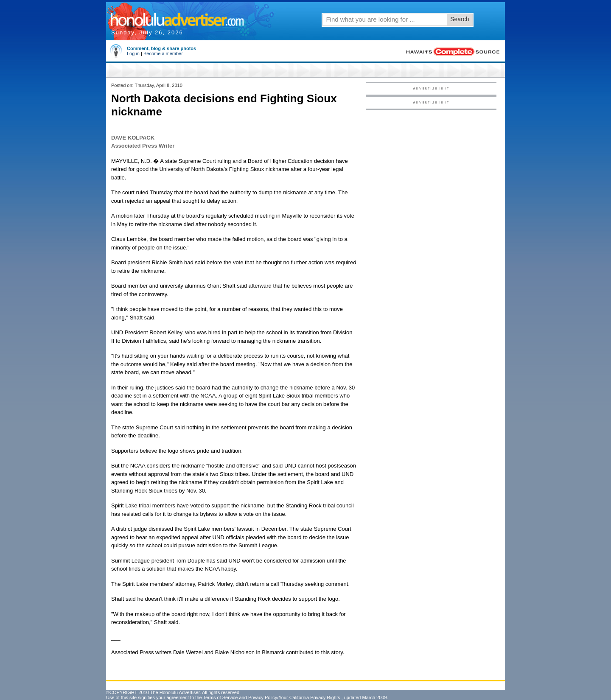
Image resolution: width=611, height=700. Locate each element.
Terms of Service (220, 697)
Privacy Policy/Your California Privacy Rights (294, 697)
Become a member (163, 53)
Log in (133, 53)
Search (460, 19)
